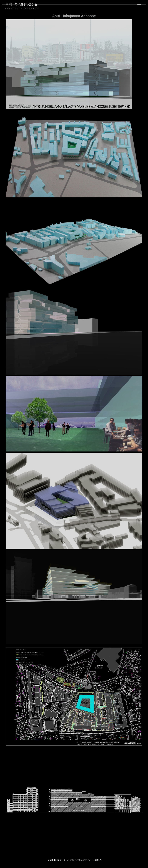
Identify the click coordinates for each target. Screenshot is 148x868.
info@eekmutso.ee (81, 860)
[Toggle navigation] (139, 6)
